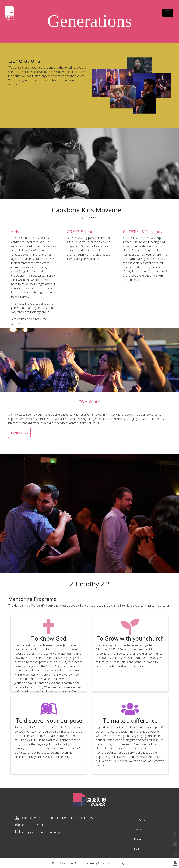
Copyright (141, 819)
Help (137, 849)
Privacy (139, 839)
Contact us (19, 433)
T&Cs (138, 829)
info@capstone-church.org (41, 832)
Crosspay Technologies (113, 863)
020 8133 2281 (33, 825)
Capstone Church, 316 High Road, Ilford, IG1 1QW (58, 818)
